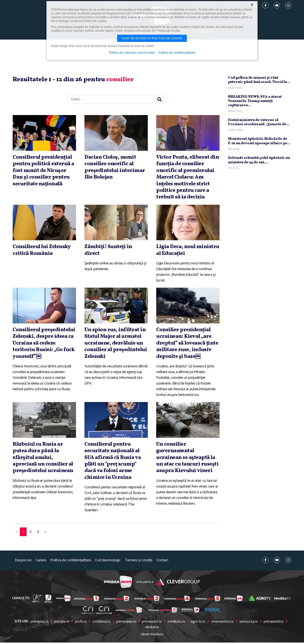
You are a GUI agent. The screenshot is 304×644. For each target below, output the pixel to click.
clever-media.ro (152, 636)
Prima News (118, 590)
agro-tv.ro (190, 629)
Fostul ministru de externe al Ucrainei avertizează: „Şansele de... (259, 124)
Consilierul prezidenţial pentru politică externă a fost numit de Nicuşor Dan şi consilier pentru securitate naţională (44, 172)
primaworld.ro (262, 629)
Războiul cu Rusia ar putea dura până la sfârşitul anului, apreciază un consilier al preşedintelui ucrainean (41, 468)
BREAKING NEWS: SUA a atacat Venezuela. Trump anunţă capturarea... (255, 103)
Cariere (41, 568)
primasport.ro (145, 629)
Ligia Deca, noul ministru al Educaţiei (184, 252)
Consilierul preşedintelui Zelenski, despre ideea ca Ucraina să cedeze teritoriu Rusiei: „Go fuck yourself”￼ (43, 348)
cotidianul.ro (97, 629)
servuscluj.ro (238, 629)
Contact (162, 568)
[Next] (45, 539)
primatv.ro (59, 629)
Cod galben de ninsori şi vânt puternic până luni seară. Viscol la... (259, 82)
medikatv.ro (169, 629)
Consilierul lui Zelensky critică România (43, 252)
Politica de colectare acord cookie (132, 53)
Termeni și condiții (138, 568)
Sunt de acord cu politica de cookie (152, 38)
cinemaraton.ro (213, 629)
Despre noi (23, 568)
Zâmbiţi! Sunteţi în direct (109, 252)
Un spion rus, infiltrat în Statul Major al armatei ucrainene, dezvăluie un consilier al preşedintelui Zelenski (116, 344)
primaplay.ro (38, 629)
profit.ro (77, 629)
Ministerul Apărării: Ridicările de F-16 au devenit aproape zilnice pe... (259, 143)
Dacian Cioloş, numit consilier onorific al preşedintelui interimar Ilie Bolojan (116, 169)
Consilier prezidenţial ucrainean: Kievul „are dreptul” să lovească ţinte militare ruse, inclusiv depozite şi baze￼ (187, 348)
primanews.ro (121, 629)
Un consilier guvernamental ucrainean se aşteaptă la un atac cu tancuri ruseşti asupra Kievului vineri (187, 468)
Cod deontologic (108, 568)
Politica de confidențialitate (71, 568)
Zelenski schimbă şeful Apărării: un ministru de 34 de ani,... (259, 162)
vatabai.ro (284, 629)
